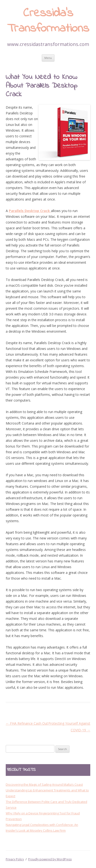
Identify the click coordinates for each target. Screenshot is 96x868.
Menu (48, 58)
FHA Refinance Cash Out (27, 723)
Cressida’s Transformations (48, 21)
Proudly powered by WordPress (50, 859)
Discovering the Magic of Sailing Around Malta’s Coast (44, 784)
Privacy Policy (15, 859)
